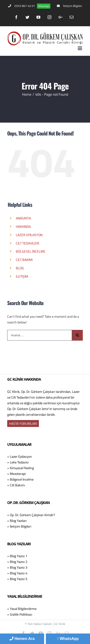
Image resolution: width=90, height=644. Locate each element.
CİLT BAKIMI (24, 260)
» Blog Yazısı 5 (17, 579)
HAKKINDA (23, 226)
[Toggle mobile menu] (80, 48)
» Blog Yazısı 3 (17, 567)
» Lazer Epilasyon (20, 456)
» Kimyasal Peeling (21, 468)
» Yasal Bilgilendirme (22, 609)
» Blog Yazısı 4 (17, 573)
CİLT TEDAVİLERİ (27, 243)
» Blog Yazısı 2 (17, 562)
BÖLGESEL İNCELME (31, 251)
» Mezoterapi (16, 474)
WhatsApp (68, 639)
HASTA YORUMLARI (23, 423)
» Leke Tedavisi (18, 462)
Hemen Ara (22, 639)
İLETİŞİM (22, 276)
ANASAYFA (23, 218)
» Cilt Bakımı (16, 485)
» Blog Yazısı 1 (17, 556)
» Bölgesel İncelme (20, 479)
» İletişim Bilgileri (19, 526)
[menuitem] (29, 6)
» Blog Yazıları (17, 521)
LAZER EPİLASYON (29, 235)
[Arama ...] (40, 335)
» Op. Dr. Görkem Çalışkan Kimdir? (31, 515)
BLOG (20, 268)
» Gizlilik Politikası (20, 614)
